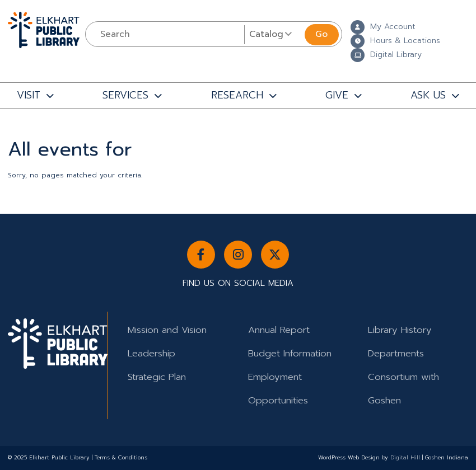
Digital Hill (405, 458)
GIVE (337, 95)
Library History (400, 330)
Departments (396, 353)
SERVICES (125, 95)
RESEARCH (237, 95)
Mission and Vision (167, 330)
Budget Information (290, 353)
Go (321, 34)
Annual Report (279, 330)
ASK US (428, 95)
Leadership (151, 353)
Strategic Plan (157, 377)
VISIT (29, 95)
